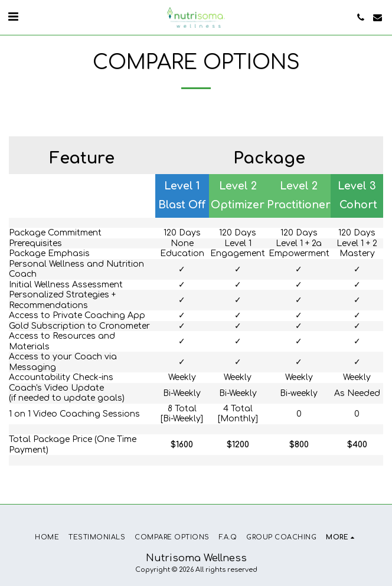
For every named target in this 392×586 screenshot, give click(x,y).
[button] (13, 17)
